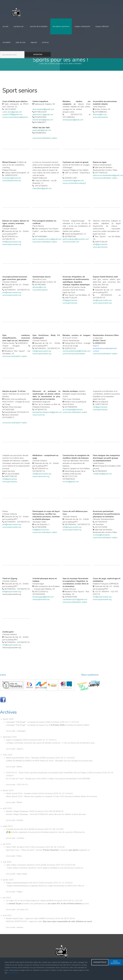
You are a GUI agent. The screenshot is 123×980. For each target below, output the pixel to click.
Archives (45, 43)
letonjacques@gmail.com (73, 125)
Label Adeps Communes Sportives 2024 (23, 870)
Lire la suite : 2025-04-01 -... (18, 790)
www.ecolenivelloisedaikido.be (15, 122)
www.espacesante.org (12, 249)
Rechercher (38, 56)
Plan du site (21, 43)
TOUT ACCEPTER (115, 962)
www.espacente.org (41, 481)
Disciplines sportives (61, 27)
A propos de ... (19, 27)
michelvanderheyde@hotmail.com (77, 356)
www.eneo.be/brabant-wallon (45, 143)
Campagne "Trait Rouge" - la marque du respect (26, 727)
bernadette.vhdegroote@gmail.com (47, 417)
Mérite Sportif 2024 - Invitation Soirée (22, 798)
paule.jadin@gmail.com (42, 135)
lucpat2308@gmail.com (12, 120)
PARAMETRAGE (100, 962)
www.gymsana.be (100, 252)
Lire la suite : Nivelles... (15, 825)
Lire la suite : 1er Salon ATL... (18, 915)
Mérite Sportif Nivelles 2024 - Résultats (23, 763)
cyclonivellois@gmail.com (73, 186)
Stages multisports (82, 27)
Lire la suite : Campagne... (16, 736)
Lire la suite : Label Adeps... (17, 879)
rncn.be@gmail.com (71, 487)
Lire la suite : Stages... (15, 897)
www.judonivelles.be (41, 604)
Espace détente (102, 27)
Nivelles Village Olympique (17, 816)
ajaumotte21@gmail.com (43, 120)
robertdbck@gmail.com (42, 193)
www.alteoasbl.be (100, 122)
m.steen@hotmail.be (101, 540)
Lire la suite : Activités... (16, 843)
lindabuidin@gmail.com (103, 479)
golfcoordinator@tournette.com (76, 244)
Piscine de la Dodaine (39, 27)
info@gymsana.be (100, 249)
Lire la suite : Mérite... (14, 772)
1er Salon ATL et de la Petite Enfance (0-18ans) (26, 906)
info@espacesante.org (12, 247)
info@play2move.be (41, 535)
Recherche (0, 52)
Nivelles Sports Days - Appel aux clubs (22, 923)
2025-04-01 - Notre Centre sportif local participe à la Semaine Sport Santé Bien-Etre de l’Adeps (46, 778)
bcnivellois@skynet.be (12, 183)
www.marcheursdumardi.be (74, 359)
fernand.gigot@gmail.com (43, 602)
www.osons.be (39, 420)
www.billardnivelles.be (12, 186)
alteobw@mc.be (100, 120)
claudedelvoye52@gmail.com (75, 604)
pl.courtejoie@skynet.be (73, 415)
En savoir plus (13, 973)
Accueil (5, 27)
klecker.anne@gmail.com (43, 125)
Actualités (7, 43)
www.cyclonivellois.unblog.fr (74, 188)
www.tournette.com (71, 247)
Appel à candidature (14, 745)
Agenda (34, 43)
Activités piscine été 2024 (17, 834)
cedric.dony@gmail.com (12, 117)
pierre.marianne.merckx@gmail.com (47, 244)
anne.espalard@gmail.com (43, 114)
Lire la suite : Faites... (14, 861)
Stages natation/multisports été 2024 (22, 888)
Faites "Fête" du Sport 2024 (18, 852)
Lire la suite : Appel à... (15, 754)
